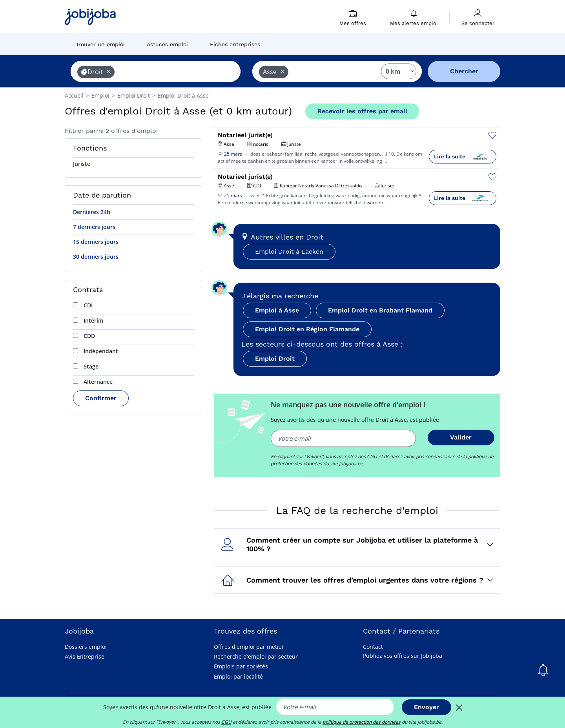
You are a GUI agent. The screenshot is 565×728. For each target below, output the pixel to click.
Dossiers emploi (86, 647)
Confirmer (101, 398)
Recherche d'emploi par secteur (256, 656)
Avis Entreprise (85, 656)
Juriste (82, 164)
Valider (461, 437)
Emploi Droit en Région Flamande (307, 329)
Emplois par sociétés (241, 666)
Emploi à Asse (277, 310)
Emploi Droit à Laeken (289, 251)
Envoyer (426, 707)
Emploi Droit (275, 359)
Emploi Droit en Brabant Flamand (380, 310)
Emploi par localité (238, 676)
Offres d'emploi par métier (249, 647)
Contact (373, 647)
